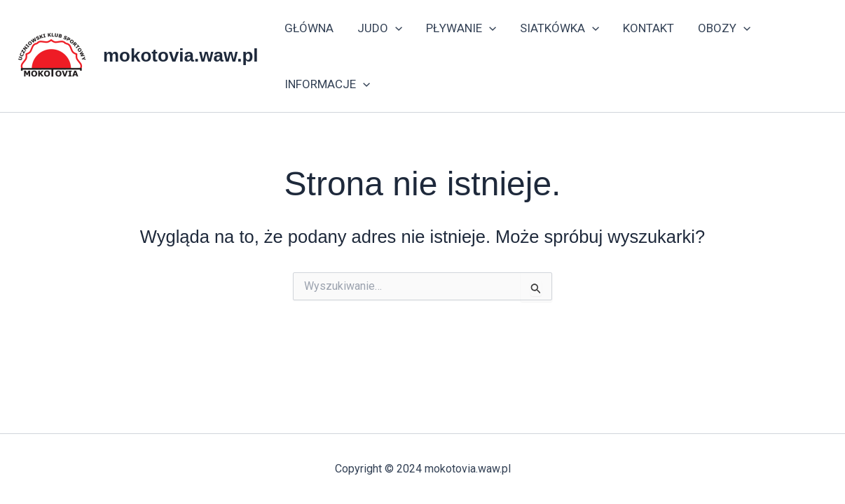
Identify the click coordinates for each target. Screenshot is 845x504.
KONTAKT (648, 28)
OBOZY (724, 28)
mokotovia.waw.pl (181, 55)
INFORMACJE (327, 84)
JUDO (380, 28)
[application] (395, 28)
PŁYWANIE (461, 28)
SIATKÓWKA (559, 28)
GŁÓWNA (309, 28)
